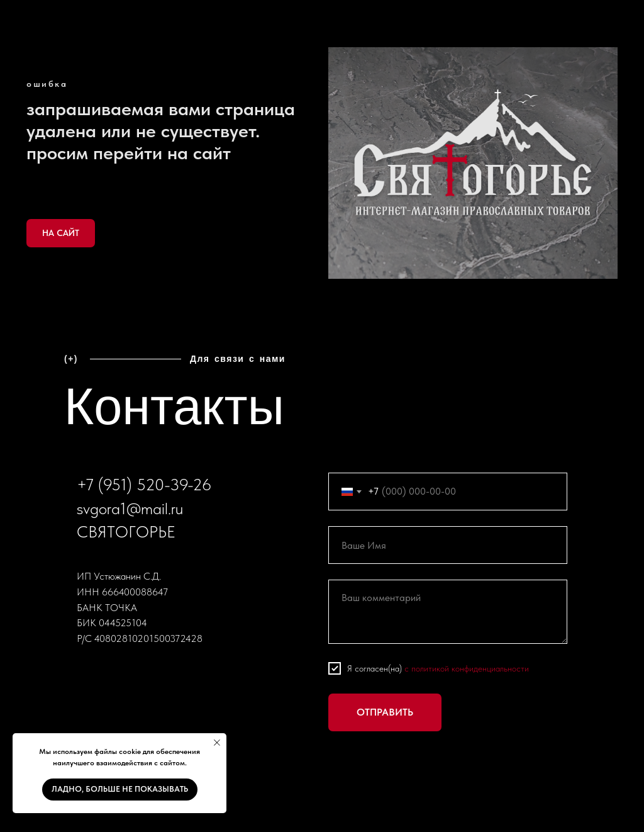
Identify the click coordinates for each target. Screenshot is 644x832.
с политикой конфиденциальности (467, 668)
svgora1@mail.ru (130, 508)
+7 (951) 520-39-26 (144, 484)
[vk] (87, 672)
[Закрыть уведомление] (217, 743)
